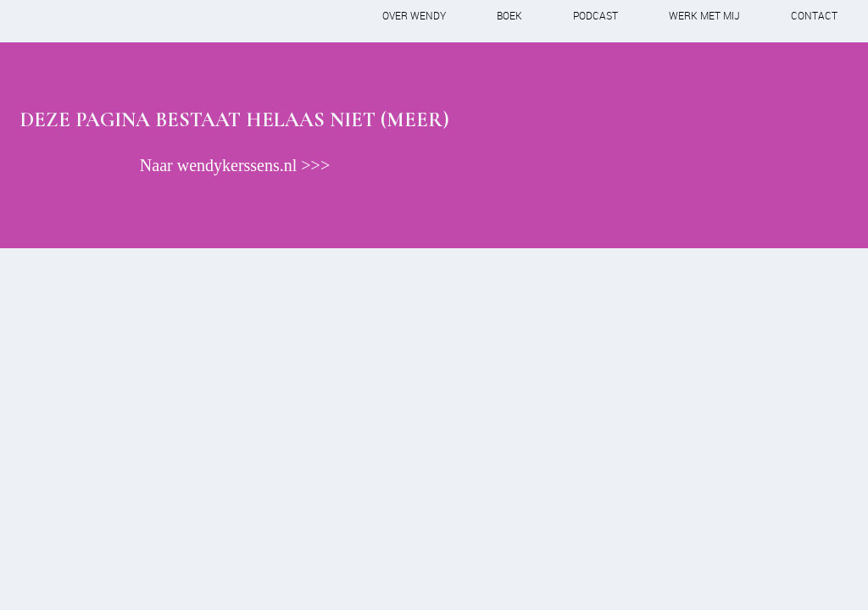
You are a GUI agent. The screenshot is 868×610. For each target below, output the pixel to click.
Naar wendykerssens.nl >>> (235, 165)
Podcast (595, 15)
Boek (509, 15)
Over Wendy (414, 15)
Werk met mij (704, 15)
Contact (814, 15)
